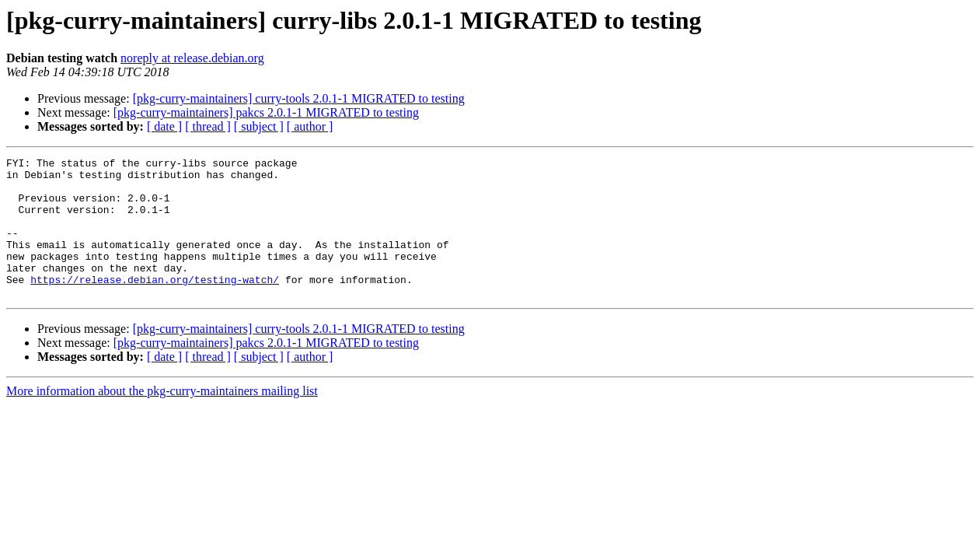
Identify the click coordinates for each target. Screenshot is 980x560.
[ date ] (164, 126)
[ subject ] (259, 126)
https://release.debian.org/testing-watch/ (155, 305)
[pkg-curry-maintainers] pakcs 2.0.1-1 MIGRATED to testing (266, 112)
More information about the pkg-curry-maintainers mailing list (162, 419)
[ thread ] (208, 126)
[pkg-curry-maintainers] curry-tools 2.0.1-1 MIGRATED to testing (299, 98)
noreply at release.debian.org (192, 58)
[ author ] (310, 126)
